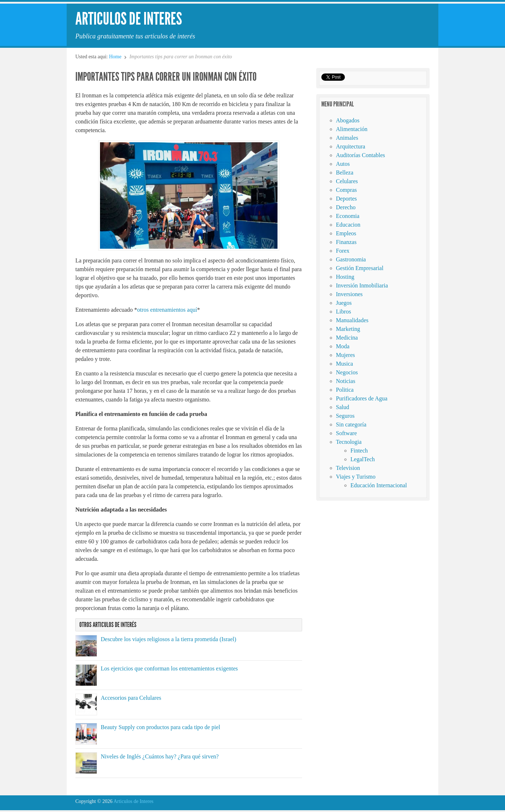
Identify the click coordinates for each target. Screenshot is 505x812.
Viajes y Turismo (356, 477)
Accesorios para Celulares (131, 698)
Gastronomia (351, 259)
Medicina (347, 338)
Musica (344, 364)
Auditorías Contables (360, 155)
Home (115, 57)
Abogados (348, 120)
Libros (343, 312)
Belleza (345, 173)
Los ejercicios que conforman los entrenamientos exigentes (169, 668)
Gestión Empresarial (360, 268)
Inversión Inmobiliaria (362, 285)
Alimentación (352, 129)
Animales (347, 138)
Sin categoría (351, 424)
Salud (342, 407)
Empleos (346, 233)
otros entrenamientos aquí (167, 310)
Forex (343, 251)
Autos (343, 164)
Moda (343, 346)
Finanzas (346, 242)
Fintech (359, 451)
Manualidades (352, 320)
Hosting (345, 277)
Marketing (348, 329)
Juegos (344, 303)
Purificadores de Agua (362, 398)
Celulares (347, 181)
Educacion (348, 225)
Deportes (346, 199)
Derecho (346, 207)
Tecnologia (349, 442)
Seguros (345, 416)
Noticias (345, 381)
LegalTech (362, 459)
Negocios (347, 372)
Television (348, 468)
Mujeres (345, 355)
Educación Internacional (379, 485)
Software (346, 433)
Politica (345, 390)
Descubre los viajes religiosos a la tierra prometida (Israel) (168, 639)
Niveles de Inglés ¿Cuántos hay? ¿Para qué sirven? (160, 756)
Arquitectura (350, 146)
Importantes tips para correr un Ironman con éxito (166, 77)
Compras (346, 190)
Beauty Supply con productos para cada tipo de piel (160, 727)
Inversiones (349, 294)
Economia (348, 216)
